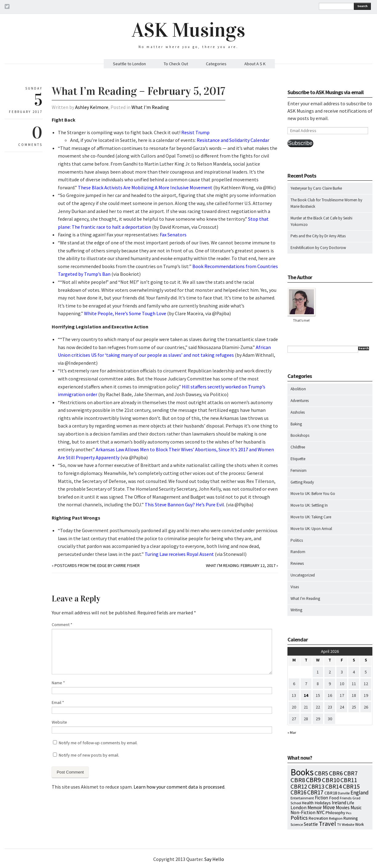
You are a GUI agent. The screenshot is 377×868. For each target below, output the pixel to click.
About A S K (255, 64)
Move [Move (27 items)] (329, 807)
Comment (62, 625)
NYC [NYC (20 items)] (321, 812)
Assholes (298, 412)
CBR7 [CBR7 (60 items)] (351, 773)
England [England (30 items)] (360, 793)
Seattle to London (129, 64)
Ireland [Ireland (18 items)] (339, 803)
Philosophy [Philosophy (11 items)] (335, 813)
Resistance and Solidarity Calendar (233, 140)
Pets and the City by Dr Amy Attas (318, 236)
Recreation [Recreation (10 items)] (318, 818)
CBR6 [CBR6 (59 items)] (336, 773)
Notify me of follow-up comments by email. (98, 743)
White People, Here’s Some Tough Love (125, 313)
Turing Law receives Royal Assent (179, 554)
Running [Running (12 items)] (351, 818)
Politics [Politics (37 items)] (299, 818)
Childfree (298, 447)
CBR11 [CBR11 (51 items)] (349, 780)
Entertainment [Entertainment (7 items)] (302, 798)
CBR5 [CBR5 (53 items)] (321, 773)
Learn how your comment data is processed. (179, 787)
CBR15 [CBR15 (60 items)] (351, 786)
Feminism (299, 470)
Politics (297, 540)
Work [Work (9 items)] (359, 824)
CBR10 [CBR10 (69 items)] (331, 780)
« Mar (292, 732)
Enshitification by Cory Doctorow (318, 248)
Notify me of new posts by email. (89, 755)
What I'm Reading (150, 107)
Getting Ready (302, 482)
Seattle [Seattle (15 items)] (311, 824)
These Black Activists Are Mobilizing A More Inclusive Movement (145, 187)
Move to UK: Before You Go (313, 494)
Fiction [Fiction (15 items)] (321, 798)
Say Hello (214, 859)
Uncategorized (303, 575)
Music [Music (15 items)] (356, 808)
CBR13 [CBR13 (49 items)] (316, 786)
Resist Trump (195, 132)
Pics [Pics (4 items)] (349, 813)
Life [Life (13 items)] (351, 803)
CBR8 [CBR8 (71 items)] (298, 780)
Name (58, 683)
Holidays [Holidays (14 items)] (323, 803)
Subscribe (300, 143)
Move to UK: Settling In (309, 505)
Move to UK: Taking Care (311, 517)
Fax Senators (173, 235)
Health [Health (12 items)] (308, 803)
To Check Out (176, 64)
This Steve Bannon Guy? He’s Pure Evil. (185, 504)
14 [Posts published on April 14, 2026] (306, 695)
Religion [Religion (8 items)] (336, 818)
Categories (216, 64)
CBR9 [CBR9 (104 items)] (313, 780)
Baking (296, 424)
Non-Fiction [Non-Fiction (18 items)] (303, 812)
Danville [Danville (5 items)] (344, 793)
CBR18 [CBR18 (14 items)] (331, 793)
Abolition (298, 389)
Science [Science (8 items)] (297, 824)
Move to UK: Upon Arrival (311, 529)
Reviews (297, 563)
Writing (296, 610)
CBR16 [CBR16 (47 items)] (298, 792)
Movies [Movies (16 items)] (343, 808)
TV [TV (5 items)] (339, 825)
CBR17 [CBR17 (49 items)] (315, 792)
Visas (295, 587)
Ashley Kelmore (92, 107)
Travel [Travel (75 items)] (327, 824)
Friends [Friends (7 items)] (346, 798)
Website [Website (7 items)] (348, 824)
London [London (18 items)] (299, 808)
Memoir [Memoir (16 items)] (315, 808)
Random (298, 552)
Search (362, 6)
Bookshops (300, 435)
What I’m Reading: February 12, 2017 (241, 565)
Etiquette (298, 459)
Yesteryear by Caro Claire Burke (316, 188)
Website (59, 722)
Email (58, 702)
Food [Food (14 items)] (334, 798)
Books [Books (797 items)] (302, 772)
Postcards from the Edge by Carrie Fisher (97, 565)
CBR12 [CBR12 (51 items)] (299, 786)
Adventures (300, 401)
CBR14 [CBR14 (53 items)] (334, 786)
